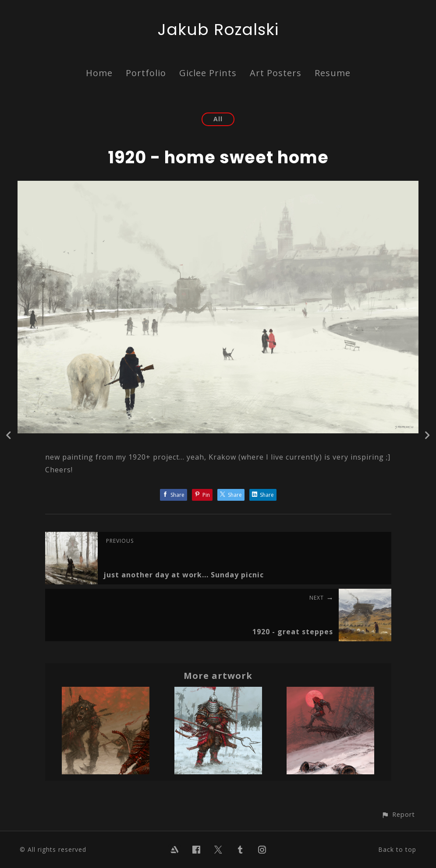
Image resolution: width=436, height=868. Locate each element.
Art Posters (276, 73)
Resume (333, 73)
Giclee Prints (208, 73)
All (218, 119)
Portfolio (146, 73)
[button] (398, 814)
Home (99, 73)
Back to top (397, 849)
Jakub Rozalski (218, 30)
